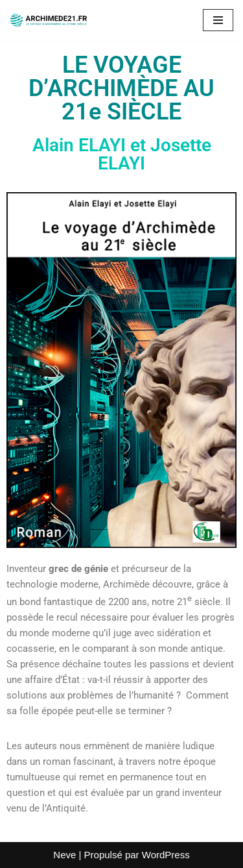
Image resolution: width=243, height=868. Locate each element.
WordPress (166, 855)
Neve (64, 855)
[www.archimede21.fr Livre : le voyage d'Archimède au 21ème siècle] (49, 20)
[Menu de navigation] (218, 20)
